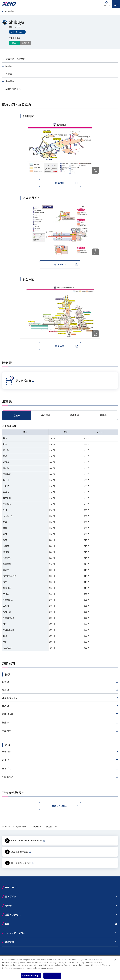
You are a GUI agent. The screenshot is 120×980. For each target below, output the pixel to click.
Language (107, 5)
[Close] (115, 960)
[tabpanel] (60, 538)
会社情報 (9, 942)
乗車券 (8, 906)
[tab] (46, 415)
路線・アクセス (13, 915)
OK (52, 975)
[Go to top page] (9, 5)
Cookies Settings (31, 975)
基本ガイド (10, 896)
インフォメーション (15, 933)
